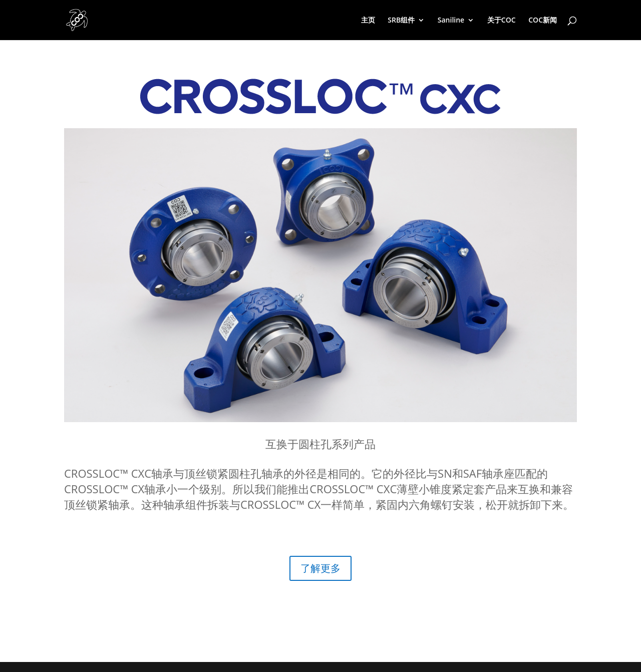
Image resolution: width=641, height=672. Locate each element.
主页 (368, 21)
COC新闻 (543, 21)
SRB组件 (401, 21)
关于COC (502, 21)
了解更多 (320, 568)
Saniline (451, 21)
